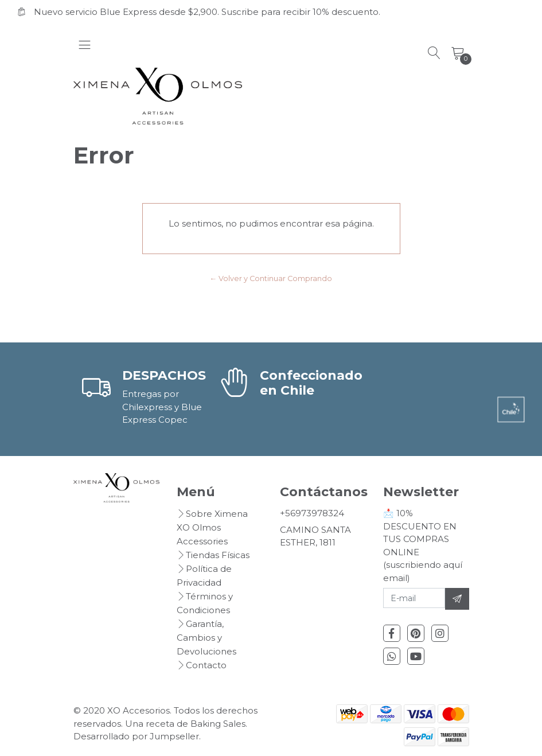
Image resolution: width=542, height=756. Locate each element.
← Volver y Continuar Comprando (271, 278)
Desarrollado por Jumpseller (136, 736)
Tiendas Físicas (218, 555)
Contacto (206, 665)
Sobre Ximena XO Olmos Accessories (212, 527)
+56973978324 (312, 513)
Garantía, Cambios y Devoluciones (206, 638)
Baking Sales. (219, 724)
